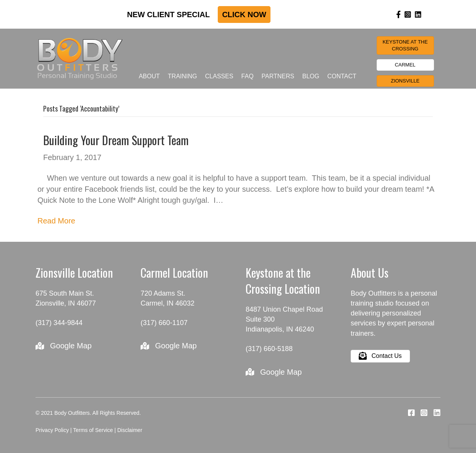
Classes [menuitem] (219, 76)
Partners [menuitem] (278, 76)
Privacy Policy (52, 430)
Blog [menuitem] (311, 76)
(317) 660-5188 (269, 349)
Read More (56, 221)
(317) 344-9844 (59, 323)
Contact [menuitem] (342, 76)
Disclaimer (130, 430)
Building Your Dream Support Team (116, 140)
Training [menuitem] (182, 76)
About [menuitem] (149, 76)
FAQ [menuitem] (248, 76)
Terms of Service (93, 430)
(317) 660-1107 (164, 323)
